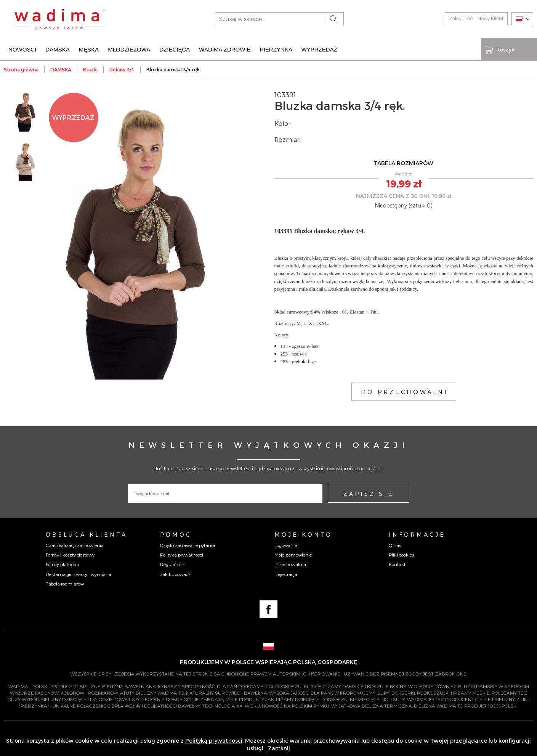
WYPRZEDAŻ (319, 49)
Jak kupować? (175, 573)
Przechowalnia (290, 563)
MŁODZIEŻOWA (129, 49)
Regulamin (172, 563)
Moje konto (303, 533)
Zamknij (279, 748)
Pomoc (176, 533)
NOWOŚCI (22, 49)
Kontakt (397, 563)
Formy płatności (62, 563)
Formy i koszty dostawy (70, 554)
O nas (395, 544)
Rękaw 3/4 (122, 69)
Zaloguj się (461, 18)
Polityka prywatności (182, 554)
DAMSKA (57, 49)
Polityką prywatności (214, 741)
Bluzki (90, 69)
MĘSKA (89, 49)
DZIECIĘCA (175, 49)
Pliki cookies (401, 554)
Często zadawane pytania (188, 544)
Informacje (417, 533)
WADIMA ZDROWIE (225, 49)
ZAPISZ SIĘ (369, 492)
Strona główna (21, 69)
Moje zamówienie (293, 554)
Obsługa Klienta (87, 533)
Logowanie (286, 544)
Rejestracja (286, 573)
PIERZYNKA (276, 49)
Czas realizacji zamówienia (75, 544)
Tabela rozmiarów (65, 583)
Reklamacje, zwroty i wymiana (79, 573)
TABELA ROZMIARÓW (404, 162)
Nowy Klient (491, 18)
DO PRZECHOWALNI (405, 391)
